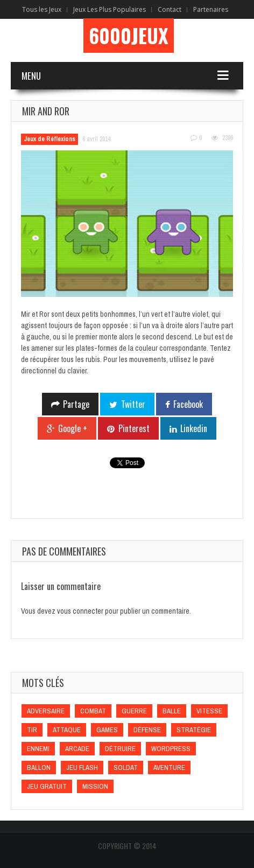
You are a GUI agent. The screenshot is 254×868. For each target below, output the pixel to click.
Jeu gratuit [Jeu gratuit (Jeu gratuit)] (47, 786)
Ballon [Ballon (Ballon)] (39, 768)
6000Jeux (129, 36)
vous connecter (80, 611)
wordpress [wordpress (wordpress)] (171, 749)
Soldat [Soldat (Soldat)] (126, 768)
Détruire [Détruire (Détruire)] (120, 749)
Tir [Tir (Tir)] (32, 730)
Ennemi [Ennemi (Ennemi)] (38, 749)
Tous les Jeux (42, 9)
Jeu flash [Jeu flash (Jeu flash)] (82, 768)
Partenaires (211, 9)
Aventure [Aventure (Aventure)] (169, 768)
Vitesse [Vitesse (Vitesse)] (209, 711)
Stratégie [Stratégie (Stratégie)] (194, 730)
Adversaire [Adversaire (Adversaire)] (46, 711)
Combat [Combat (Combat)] (93, 711)
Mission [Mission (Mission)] (95, 786)
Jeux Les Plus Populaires (110, 9)
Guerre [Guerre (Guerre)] (134, 711)
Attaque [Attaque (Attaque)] (67, 730)
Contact (170, 9)
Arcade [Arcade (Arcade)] (77, 749)
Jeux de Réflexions (50, 139)
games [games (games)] (107, 730)
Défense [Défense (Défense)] (147, 730)
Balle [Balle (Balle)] (172, 711)
